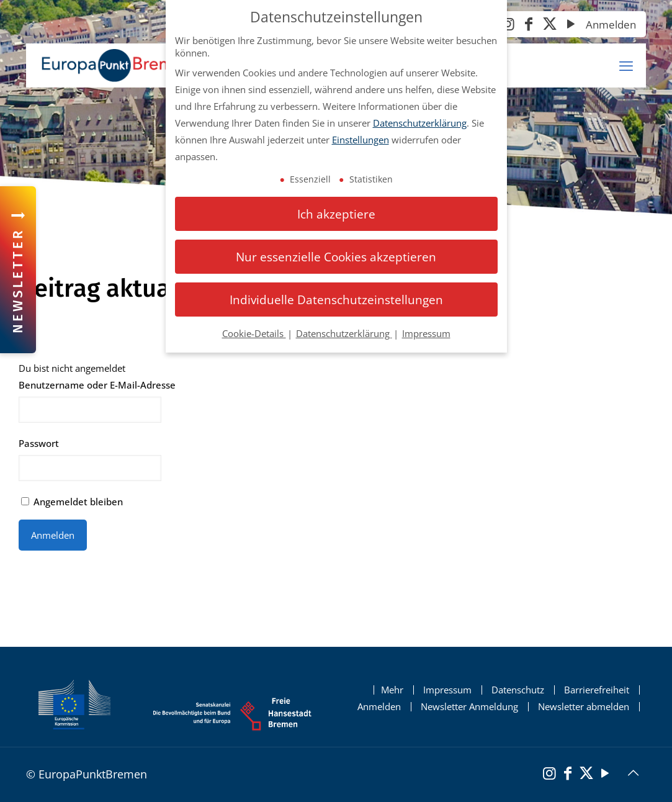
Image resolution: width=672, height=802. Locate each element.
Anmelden (611, 25)
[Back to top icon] (633, 773)
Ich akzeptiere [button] (336, 214)
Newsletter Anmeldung (469, 707)
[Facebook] (529, 25)
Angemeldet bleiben (72, 502)
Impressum (447, 690)
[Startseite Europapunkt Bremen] (117, 65)
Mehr (392, 690)
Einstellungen (361, 140)
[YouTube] (571, 25)
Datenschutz (518, 690)
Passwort (39, 443)
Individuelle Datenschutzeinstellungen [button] (336, 300)
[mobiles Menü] (626, 66)
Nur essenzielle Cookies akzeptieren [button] (336, 257)
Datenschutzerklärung (420, 123)
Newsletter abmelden (584, 707)
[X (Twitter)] (550, 25)
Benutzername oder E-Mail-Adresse (97, 385)
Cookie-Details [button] (254, 333)
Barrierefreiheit (597, 690)
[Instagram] (508, 25)
